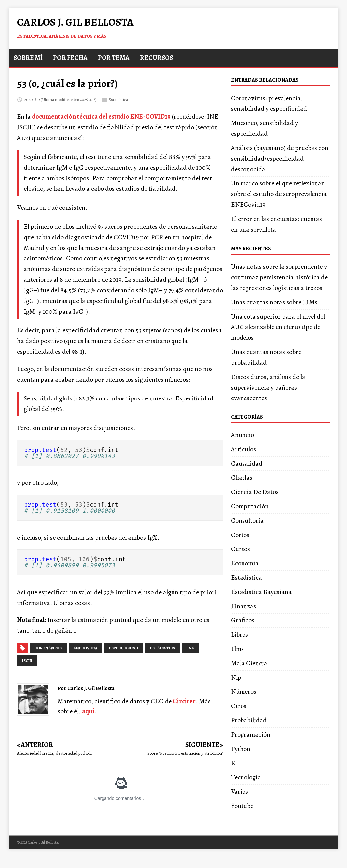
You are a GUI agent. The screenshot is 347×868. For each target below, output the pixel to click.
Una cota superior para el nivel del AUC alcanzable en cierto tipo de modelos (278, 327)
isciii (27, 661)
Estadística (118, 99)
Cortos (240, 535)
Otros (239, 706)
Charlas (242, 478)
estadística (163, 648)
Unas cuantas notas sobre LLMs (274, 302)
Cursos (241, 549)
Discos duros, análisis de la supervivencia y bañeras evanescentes (268, 387)
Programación (251, 734)
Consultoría (247, 520)
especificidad (124, 648)
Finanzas (243, 606)
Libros (240, 635)
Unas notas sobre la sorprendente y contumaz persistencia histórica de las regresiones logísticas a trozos (279, 277)
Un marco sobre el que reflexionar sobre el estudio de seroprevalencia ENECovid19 (279, 194)
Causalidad (247, 463)
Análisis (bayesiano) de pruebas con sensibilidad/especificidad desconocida (280, 158)
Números (244, 692)
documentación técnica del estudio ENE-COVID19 (101, 117)
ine (191, 648)
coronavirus (48, 648)
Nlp (236, 677)
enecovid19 (85, 648)
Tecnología (246, 777)
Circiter (184, 701)
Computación (250, 506)
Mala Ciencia (249, 663)
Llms (237, 649)
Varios (240, 792)
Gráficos (243, 620)
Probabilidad (249, 720)
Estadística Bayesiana (261, 592)
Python (241, 749)
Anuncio (243, 435)
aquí (88, 711)
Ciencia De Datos (255, 492)
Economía (245, 563)
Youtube (242, 806)
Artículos (243, 449)
